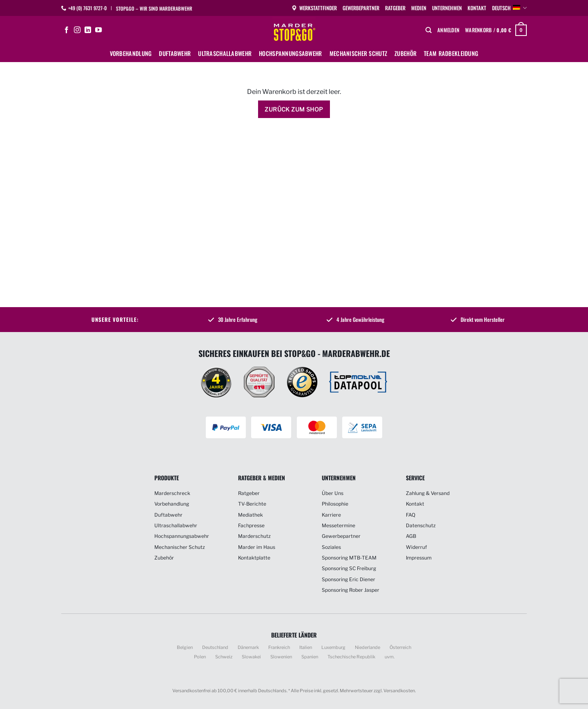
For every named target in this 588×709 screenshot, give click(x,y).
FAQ (411, 515)
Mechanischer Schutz (358, 53)
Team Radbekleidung (451, 53)
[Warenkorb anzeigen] (496, 30)
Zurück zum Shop (294, 109)
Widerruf (416, 547)
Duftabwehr (175, 53)
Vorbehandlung (131, 53)
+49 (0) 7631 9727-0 (87, 8)
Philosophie (335, 504)
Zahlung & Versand (428, 493)
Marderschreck (172, 493)
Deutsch (509, 8)
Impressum (419, 558)
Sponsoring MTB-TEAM (349, 558)
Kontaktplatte (254, 558)
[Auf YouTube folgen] (98, 30)
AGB (411, 536)
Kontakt (477, 8)
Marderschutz (254, 536)
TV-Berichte (252, 504)
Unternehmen (447, 8)
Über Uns (333, 493)
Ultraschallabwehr (225, 53)
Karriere (331, 515)
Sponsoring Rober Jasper (351, 590)
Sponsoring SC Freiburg (349, 568)
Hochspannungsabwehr (290, 53)
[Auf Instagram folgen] (77, 30)
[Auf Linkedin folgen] (88, 30)
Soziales (331, 547)
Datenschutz (421, 525)
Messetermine (339, 525)
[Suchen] (429, 30)
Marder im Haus (257, 547)
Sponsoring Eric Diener (349, 579)
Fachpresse (251, 525)
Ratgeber (395, 8)
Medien (419, 8)
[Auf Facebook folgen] (67, 30)
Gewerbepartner (361, 8)
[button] (448, 30)
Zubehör (405, 53)
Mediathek (251, 515)
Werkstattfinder (314, 8)
